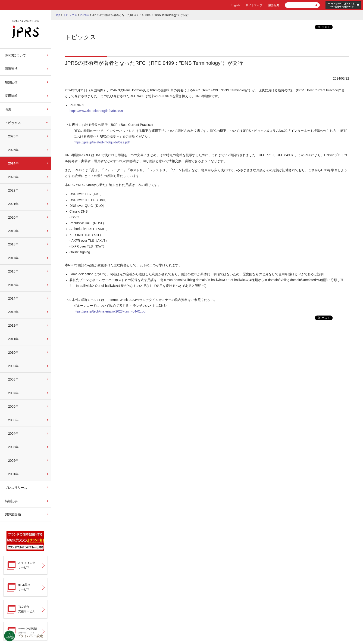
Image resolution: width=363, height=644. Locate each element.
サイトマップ (254, 5)
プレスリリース (16, 488)
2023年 (13, 177)
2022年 (13, 190)
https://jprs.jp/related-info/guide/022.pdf (102, 142)
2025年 (13, 150)
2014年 (13, 298)
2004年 (13, 433)
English (235, 5)
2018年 (13, 244)
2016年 (13, 271)
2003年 (13, 447)
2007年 (13, 393)
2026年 (13, 136)
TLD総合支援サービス (27, 609)
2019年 (13, 231)
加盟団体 (11, 82)
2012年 (13, 325)
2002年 (13, 461)
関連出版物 (13, 514)
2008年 (13, 379)
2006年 (13, 406)
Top (58, 15)
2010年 (13, 353)
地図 (8, 109)
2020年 (13, 217)
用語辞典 (274, 5)
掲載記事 (11, 501)
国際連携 (11, 69)
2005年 (13, 420)
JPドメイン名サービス (27, 565)
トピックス (13, 123)
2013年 (13, 312)
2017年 (13, 258)
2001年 (13, 474)
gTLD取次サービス (24, 587)
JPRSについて (15, 55)
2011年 (13, 339)
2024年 (13, 163)
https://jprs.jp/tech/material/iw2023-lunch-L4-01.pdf (110, 311)
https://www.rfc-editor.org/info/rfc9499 (96, 111)
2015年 (13, 285)
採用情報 (11, 96)
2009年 (13, 366)
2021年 (13, 204)
